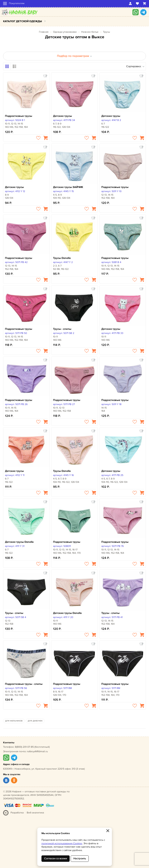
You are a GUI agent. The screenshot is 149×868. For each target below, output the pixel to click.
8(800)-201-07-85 (24, 747)
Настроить (80, 858)
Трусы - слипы (62, 329)
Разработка (17, 813)
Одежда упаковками (65, 32)
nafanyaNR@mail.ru (37, 751)
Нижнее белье (90, 32)
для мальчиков (14, 721)
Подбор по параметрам (74, 56)
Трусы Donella (62, 258)
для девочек (35, 721)
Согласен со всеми (56, 858)
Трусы (107, 32)
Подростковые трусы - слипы (24, 684)
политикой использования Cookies (62, 843)
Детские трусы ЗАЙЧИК (68, 187)
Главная (44, 32)
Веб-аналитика (35, 813)
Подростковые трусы (19, 116)
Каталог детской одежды (22, 21)
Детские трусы (62, 116)
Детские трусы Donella (19, 542)
